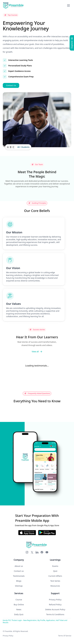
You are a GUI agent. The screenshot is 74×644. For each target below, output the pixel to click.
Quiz (55, 571)
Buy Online (19, 605)
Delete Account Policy (55, 609)
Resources (55, 586)
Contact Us (11, 85)
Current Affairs (55, 576)
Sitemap (19, 586)
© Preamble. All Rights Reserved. (15, 631)
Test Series (55, 581)
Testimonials (19, 576)
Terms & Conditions (55, 614)
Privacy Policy (55, 600)
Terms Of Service (65, 636)
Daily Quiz (19, 614)
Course (19, 600)
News (19, 609)
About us (19, 566)
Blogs (19, 581)
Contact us (19, 571)
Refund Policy (55, 605)
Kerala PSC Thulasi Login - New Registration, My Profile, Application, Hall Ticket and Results (35, 621)
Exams (55, 566)
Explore (72, 43)
